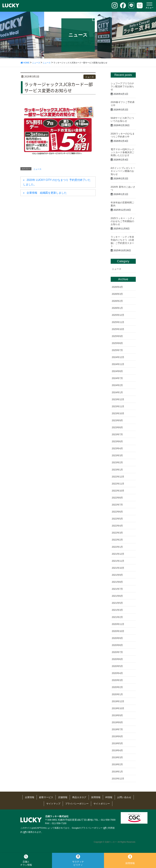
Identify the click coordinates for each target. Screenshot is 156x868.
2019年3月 (117, 757)
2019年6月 (117, 736)
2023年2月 (117, 462)
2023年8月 (117, 427)
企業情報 (30, 797)
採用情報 (96, 797)
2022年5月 (117, 519)
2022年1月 (117, 547)
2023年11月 (118, 406)
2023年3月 (117, 455)
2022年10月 (118, 491)
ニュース (90, 77)
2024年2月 (117, 385)
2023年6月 (117, 441)
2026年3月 (117, 294)
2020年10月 (118, 631)
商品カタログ (79, 797)
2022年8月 (117, 498)
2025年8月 (117, 343)
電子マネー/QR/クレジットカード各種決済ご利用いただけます (122, 152)
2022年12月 (118, 477)
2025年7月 (117, 350)
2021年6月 (117, 596)
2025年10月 (118, 329)
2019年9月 (117, 715)
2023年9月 (117, 420)
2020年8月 (117, 645)
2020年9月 (117, 638)
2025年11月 (118, 322)
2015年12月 (118, 779)
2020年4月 (117, 673)
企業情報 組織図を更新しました (47, 193)
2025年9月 (117, 336)
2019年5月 (117, 743)
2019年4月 (117, 750)
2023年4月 (117, 448)
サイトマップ (53, 804)
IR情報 (109, 797)
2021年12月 (118, 554)
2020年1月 (117, 694)
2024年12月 (118, 357)
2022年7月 (117, 505)
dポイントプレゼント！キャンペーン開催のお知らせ (123, 171)
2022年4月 (117, 526)
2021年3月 (117, 610)
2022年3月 (117, 533)
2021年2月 (117, 617)
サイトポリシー (102, 804)
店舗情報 (63, 797)
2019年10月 (118, 708)
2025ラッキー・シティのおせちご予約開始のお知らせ (123, 221)
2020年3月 (117, 680)
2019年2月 (117, 764)
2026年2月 (117, 301)
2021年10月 (118, 568)
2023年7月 (117, 434)
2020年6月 (117, 659)
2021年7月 (117, 589)
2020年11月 (118, 624)
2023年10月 (118, 413)
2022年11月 (118, 484)
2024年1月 (117, 392)
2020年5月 (117, 666)
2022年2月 (117, 540)
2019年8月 (117, 722)
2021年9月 (117, 575)
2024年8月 (117, 371)
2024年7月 (117, 378)
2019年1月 (117, 772)
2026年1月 (117, 308)
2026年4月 (117, 287)
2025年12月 (118, 315)
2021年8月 (117, 582)
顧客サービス (46, 797)
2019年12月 (118, 701)
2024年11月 (118, 364)
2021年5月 (117, 603)
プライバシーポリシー (77, 804)
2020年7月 (117, 652)
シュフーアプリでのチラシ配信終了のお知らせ (122, 86)
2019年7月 (117, 729)
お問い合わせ (124, 797)
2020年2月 (117, 687)
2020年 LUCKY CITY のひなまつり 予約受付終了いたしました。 (57, 182)
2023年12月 (118, 399)
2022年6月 (117, 512)
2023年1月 (117, 470)
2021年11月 (118, 561)
